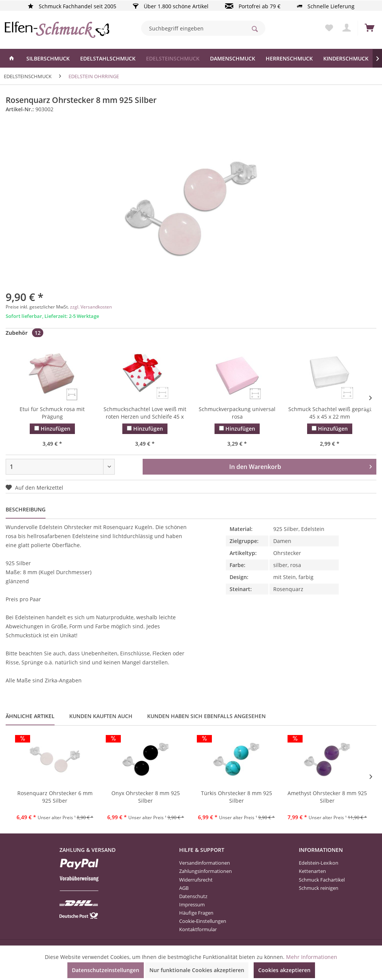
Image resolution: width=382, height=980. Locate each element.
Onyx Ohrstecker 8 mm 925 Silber (146, 797)
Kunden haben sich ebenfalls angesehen (206, 716)
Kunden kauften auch (101, 716)
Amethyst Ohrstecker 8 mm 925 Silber (327, 797)
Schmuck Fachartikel (322, 880)
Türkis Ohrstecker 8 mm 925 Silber (237, 797)
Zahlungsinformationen (205, 871)
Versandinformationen (205, 863)
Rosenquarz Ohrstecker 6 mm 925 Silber (55, 797)
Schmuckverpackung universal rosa (237, 413)
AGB (184, 888)
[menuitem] (203, 28)
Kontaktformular (198, 929)
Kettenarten (312, 871)
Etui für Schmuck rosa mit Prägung (52, 413)
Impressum (192, 904)
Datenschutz (193, 896)
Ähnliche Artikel (30, 716)
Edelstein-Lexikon (319, 863)
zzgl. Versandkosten (91, 307)
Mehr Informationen (312, 957)
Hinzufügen (52, 429)
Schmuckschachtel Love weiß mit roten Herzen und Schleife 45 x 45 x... (145, 414)
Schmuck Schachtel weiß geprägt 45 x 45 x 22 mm (330, 413)
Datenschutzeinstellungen (106, 970)
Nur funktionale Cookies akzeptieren (197, 970)
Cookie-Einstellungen (203, 921)
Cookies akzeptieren (284, 970)
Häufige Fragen (196, 913)
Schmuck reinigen (319, 888)
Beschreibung (26, 509)
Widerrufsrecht (196, 880)
